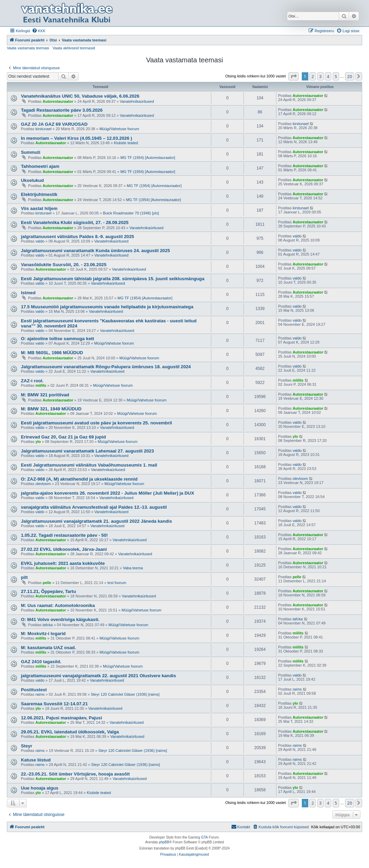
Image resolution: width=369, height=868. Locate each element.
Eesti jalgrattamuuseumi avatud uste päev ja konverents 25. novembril (96, 423)
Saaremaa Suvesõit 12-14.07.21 (54, 704)
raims (40, 694)
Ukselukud (32, 180)
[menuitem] (39, 31)
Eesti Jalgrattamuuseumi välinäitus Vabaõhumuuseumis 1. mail (89, 465)
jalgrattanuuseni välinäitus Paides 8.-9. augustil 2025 (78, 237)
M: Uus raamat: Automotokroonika (58, 605)
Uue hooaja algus (40, 788)
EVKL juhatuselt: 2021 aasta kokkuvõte (63, 563)
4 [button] (328, 76)
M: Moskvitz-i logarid (43, 634)
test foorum (117, 583)
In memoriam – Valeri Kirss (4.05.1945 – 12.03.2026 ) (76, 138)
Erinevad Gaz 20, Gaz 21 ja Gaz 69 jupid (63, 437)
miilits (41, 385)
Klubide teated (126, 143)
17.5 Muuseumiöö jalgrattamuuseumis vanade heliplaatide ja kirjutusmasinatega (107, 307)
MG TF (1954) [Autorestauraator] (148, 158)
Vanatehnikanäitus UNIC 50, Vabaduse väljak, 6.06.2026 (80, 96)
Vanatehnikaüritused (137, 101)
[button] (294, 76)
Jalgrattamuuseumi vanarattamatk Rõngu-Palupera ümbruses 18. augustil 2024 (106, 367)
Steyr (27, 746)
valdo (40, 241)
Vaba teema (133, 568)
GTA (204, 837)
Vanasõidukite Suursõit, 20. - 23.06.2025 (64, 265)
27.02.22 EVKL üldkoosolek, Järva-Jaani (64, 549)
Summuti (31, 152)
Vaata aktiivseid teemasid (74, 48)
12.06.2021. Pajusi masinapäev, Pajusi (62, 718)
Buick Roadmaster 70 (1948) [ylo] (131, 213)
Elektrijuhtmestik (39, 194)
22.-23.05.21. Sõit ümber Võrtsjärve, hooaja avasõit (75, 774)
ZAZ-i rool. (32, 381)
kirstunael (43, 129)
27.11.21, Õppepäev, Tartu (49, 591)
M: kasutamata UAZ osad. (49, 648)
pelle (47, 583)
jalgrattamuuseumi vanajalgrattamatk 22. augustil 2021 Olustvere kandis (98, 676)
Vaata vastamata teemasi (28, 48)
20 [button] (350, 76)
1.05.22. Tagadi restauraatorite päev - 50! (64, 535)
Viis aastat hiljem (39, 208)
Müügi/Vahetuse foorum (119, 129)
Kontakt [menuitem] (241, 827)
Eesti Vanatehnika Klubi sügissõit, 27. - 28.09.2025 (75, 222)
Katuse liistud (36, 760)
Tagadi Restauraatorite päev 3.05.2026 (62, 110)
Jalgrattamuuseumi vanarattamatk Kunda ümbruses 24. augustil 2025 (96, 251)
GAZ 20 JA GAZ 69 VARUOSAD (54, 124)
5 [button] (336, 76)
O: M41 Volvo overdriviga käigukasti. (60, 619)
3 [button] (320, 76)
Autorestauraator (58, 101)
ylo (38, 442)
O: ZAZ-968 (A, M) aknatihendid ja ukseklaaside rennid (79, 479)
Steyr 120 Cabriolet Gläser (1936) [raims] (125, 694)
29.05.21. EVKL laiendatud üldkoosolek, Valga (70, 732)
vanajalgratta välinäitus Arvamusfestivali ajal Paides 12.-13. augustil (94, 507)
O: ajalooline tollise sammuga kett (57, 339)
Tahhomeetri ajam (40, 166)
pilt (24, 577)
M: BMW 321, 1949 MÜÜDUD (51, 409)
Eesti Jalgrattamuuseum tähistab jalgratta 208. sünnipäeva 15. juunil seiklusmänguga (113, 279)
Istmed (28, 293)
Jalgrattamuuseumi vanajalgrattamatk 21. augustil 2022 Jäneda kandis (97, 521)
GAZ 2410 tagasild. (41, 662)
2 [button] (313, 76)
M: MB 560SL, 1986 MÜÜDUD (52, 353)
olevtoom (43, 484)
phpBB (164, 842)
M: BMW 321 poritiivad (45, 395)
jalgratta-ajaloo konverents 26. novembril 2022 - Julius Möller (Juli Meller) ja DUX (108, 493)
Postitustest (34, 690)
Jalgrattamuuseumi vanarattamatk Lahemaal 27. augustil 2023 (87, 451)
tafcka (47, 625)
